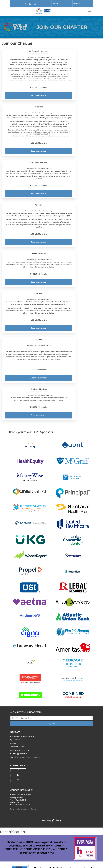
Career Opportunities (19, 754)
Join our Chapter (17, 747)
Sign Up (52, 724)
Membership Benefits (19, 750)
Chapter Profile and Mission (21, 736)
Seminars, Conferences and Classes (24, 757)
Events (13, 743)
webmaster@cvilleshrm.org (27, 809)
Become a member (39, 95)
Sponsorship (15, 740)
